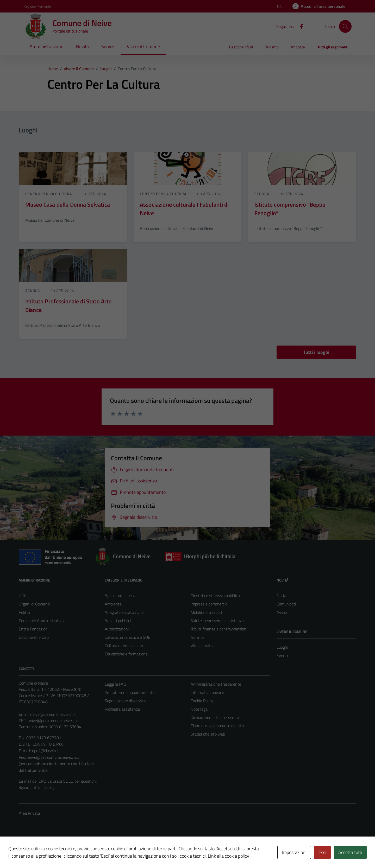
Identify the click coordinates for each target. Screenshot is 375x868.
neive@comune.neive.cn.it (53, 714)
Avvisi (282, 612)
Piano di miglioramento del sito (217, 726)
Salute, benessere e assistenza (217, 621)
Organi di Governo (34, 604)
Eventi (282, 655)
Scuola (262, 194)
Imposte (298, 47)
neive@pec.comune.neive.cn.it (54, 720)
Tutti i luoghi (316, 352)
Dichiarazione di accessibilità (215, 717)
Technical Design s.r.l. (54, 846)
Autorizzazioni (117, 629)
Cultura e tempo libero (124, 646)
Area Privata (29, 813)
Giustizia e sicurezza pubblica (215, 596)
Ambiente (113, 604)
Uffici (23, 596)
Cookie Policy (202, 701)
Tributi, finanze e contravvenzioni (219, 629)
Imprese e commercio (209, 604)
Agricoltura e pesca (121, 596)
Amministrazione (46, 46)
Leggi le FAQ (115, 684)
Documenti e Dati (34, 637)
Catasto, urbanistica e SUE (127, 637)
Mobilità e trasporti (207, 612)
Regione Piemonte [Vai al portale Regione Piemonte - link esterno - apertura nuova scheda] (37, 6)
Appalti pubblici (118, 621)
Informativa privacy (207, 692)
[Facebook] (299, 26)
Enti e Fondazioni (34, 629)
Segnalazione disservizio (126, 701)
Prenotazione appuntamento (130, 692)
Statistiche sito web (208, 734)
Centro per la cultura (49, 194)
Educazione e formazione (126, 654)
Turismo (272, 47)
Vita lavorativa (203, 646)
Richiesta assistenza (122, 709)
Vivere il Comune (143, 46)
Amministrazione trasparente (216, 684)
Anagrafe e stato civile (124, 612)
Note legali (200, 709)
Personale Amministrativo (41, 621)
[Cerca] (345, 26)
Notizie (283, 596)
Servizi (108, 46)
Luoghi (282, 647)
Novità (82, 46)
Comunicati (286, 604)
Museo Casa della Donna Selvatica (68, 205)
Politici (24, 612)
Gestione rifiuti (241, 47)
